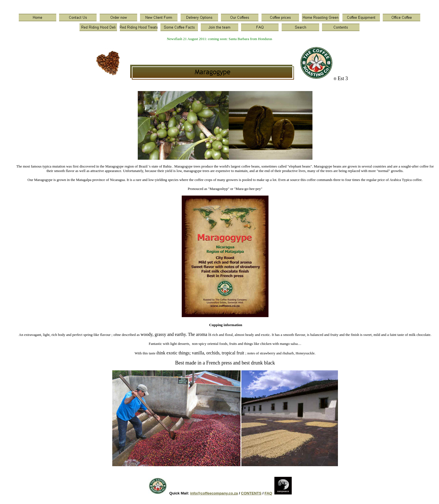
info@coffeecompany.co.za (214, 493)
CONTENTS (251, 493)
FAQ (268, 493)
